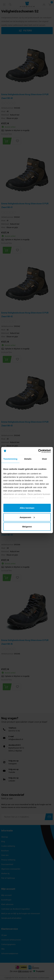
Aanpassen (27, 517)
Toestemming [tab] (10, 459)
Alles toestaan (27, 508)
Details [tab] (28, 459)
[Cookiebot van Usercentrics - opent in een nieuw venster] (38, 451)
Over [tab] (45, 459)
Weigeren (27, 527)
